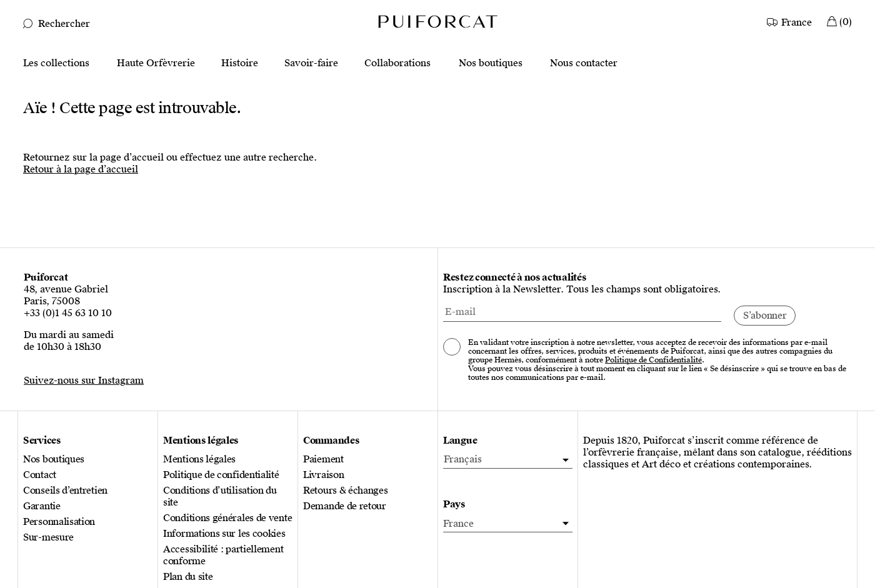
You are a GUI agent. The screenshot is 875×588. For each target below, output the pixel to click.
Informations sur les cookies (224, 534)
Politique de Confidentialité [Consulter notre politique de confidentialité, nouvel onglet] (653, 360)
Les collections (56, 63)
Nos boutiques (491, 63)
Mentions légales (199, 460)
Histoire (240, 63)
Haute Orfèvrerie (156, 63)
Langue (460, 441)
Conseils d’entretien (65, 491)
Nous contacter (584, 63)
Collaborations (397, 63)
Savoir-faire (311, 63)
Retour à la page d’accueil (81, 169)
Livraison (323, 475)
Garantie (42, 506)
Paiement (323, 460)
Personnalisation (59, 522)
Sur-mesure (48, 538)
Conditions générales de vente (227, 518)
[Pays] (508, 524)
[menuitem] (508, 460)
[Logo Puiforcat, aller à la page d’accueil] (437, 21)
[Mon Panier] (839, 21)
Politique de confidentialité (221, 475)
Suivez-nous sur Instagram (84, 381)
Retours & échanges (346, 491)
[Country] (790, 21)
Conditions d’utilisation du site (220, 497)
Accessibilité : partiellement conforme (223, 556)
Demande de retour (345, 506)
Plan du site (188, 577)
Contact (40, 475)
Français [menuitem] (463, 459)
